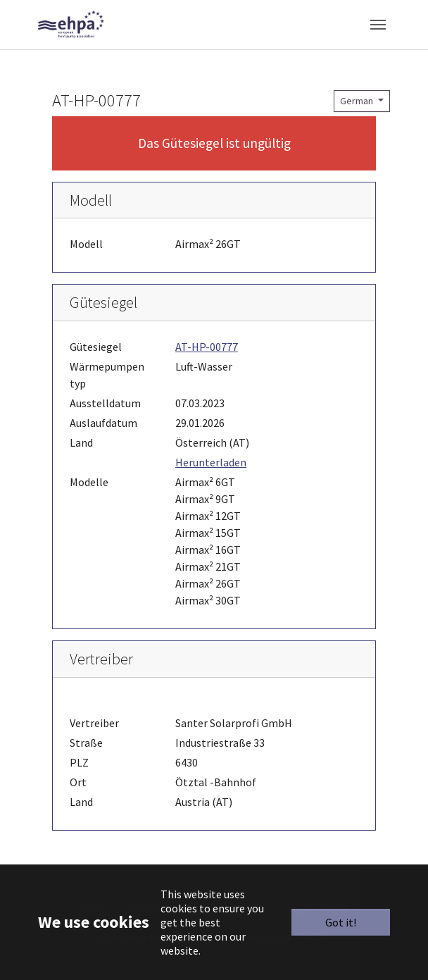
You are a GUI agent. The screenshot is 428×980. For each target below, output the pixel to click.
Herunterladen (211, 462)
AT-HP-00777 (207, 347)
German (358, 101)
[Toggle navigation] (378, 25)
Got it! (341, 922)
